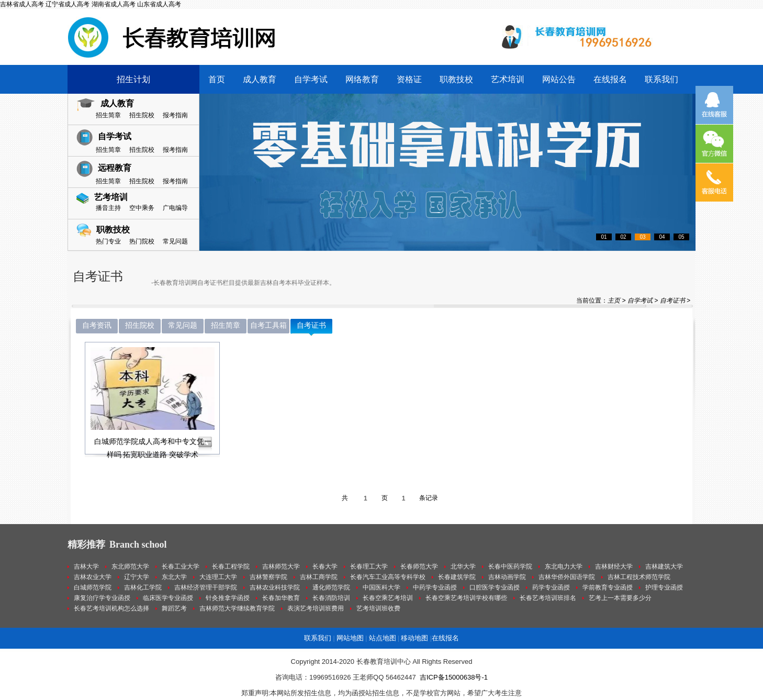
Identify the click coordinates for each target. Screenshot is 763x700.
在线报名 (610, 79)
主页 (614, 301)
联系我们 (661, 79)
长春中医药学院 (510, 566)
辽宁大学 (137, 577)
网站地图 (350, 638)
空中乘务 (142, 208)
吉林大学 (86, 566)
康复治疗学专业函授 (102, 598)
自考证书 (672, 301)
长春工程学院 (231, 566)
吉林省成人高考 (22, 4)
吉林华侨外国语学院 (567, 577)
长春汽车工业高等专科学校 (388, 577)
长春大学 (325, 566)
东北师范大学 (130, 566)
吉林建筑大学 (664, 566)
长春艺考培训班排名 (548, 598)
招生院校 (142, 115)
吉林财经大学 (614, 566)
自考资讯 (97, 325)
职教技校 (456, 79)
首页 (217, 79)
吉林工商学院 (319, 577)
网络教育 (362, 79)
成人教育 (260, 79)
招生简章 (108, 115)
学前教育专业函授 (608, 587)
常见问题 (175, 241)
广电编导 (175, 208)
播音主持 (108, 208)
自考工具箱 (268, 325)
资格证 (409, 79)
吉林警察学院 (268, 577)
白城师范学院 (93, 587)
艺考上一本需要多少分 (620, 598)
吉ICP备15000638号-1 (454, 677)
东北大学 (174, 577)
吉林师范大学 (281, 566)
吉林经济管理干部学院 (206, 587)
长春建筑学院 (457, 577)
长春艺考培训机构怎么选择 (111, 608)
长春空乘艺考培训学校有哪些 (466, 598)
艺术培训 (508, 79)
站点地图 (383, 638)
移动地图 (414, 638)
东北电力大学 (564, 566)
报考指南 (175, 115)
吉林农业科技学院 (275, 587)
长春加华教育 (281, 598)
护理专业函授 (664, 587)
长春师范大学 (419, 566)
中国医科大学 (382, 587)
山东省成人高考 (159, 4)
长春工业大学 (181, 566)
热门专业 (108, 241)
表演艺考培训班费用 (316, 608)
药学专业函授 (551, 587)
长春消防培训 (331, 598)
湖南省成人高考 (114, 4)
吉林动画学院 (507, 577)
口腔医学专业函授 (495, 587)
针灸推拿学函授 (228, 598)
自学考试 (311, 79)
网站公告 (559, 79)
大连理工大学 (218, 577)
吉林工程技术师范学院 (639, 577)
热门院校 (142, 241)
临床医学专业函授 (168, 598)
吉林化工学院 (143, 587)
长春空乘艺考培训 (388, 598)
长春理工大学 (369, 566)
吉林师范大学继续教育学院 (237, 608)
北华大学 (463, 566)
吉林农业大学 (93, 577)
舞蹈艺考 (174, 608)
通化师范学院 (331, 587)
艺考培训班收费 (378, 608)
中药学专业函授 (435, 587)
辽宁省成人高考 (68, 4)
